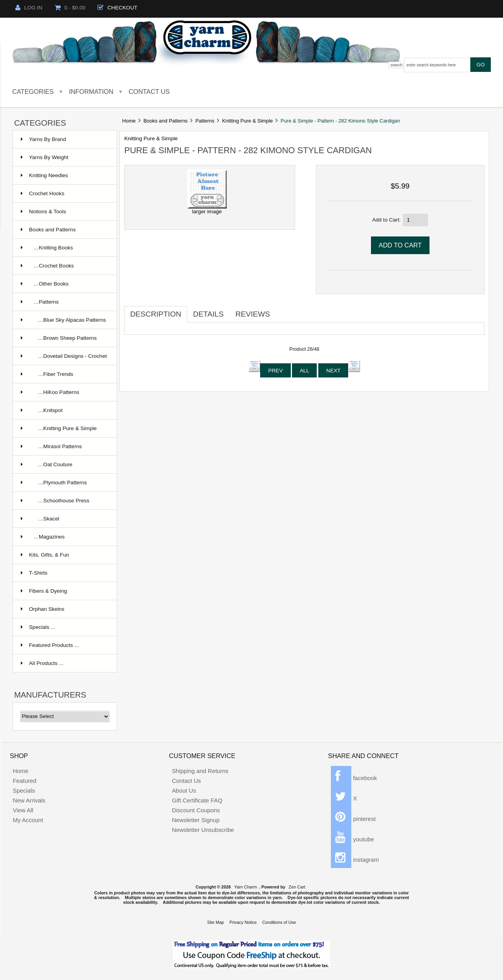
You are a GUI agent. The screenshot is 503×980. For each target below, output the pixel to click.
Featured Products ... (50, 645)
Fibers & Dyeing (44, 591)
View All (23, 810)
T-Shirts (34, 573)
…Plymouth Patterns (54, 483)
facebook (354, 778)
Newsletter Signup (196, 820)
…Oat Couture (47, 464)
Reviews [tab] (253, 314)
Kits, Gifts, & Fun (45, 555)
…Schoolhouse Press (55, 501)
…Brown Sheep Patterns (59, 338)
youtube (352, 839)
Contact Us (149, 92)
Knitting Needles (44, 175)
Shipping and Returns (200, 771)
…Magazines (43, 537)
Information (91, 92)
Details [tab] (208, 314)
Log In (29, 8)
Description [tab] (156, 314)
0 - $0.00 (70, 8)
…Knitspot (42, 410)
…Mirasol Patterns (51, 446)
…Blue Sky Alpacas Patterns (63, 320)
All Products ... (42, 663)
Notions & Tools (43, 212)
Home (129, 121)
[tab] (282, 311)
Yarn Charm (246, 887)
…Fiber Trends (47, 374)
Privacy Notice (243, 922)
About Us (184, 790)
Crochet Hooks (43, 193)
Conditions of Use (279, 922)
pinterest (353, 819)
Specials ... (38, 627)
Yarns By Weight (45, 157)
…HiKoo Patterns (50, 392)
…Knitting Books (47, 248)
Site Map (216, 922)
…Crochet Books (47, 266)
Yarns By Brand (43, 139)
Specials (24, 790)
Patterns (205, 121)
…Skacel (40, 519)
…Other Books (45, 284)
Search (397, 65)
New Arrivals (29, 800)
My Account (28, 820)
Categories (33, 92)
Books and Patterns (166, 121)
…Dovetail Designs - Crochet (64, 356)
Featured (24, 781)
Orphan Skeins (43, 609)
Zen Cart (297, 887)
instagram (355, 860)
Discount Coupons (196, 810)
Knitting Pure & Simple (247, 121)
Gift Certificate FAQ (197, 800)
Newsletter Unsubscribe (203, 830)
